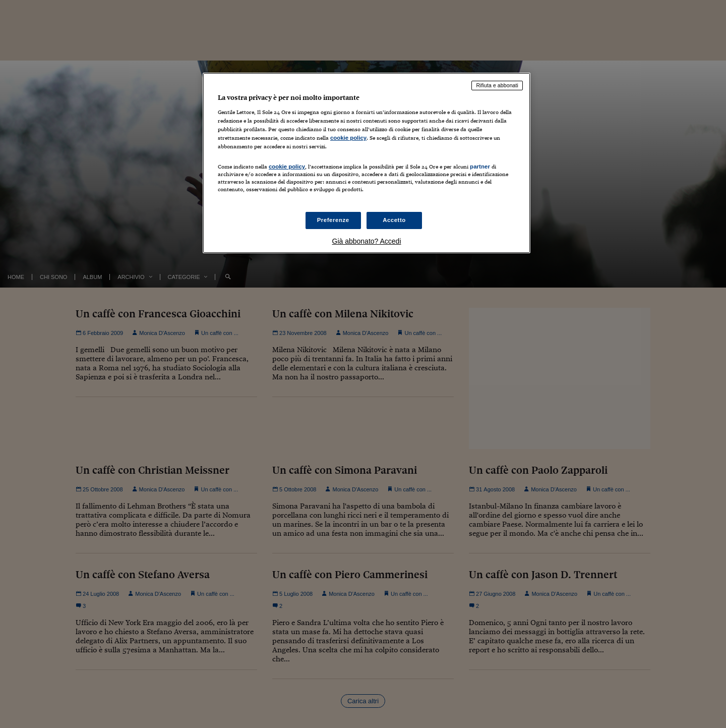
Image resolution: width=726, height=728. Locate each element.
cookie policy (348, 138)
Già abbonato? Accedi (367, 241)
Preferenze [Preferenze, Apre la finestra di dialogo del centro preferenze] (333, 220)
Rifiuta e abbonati (497, 85)
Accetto (394, 220)
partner (480, 166)
